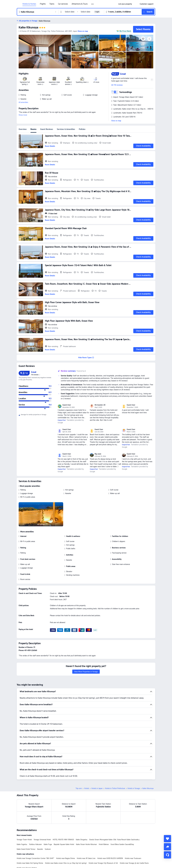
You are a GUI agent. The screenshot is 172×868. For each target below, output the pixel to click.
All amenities (23, 102)
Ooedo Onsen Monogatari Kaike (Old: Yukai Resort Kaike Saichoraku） (115, 840)
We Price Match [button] (125, 31)
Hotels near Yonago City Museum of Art (103, 863)
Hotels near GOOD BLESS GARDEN (110, 858)
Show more (23, 115)
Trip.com (79, 788)
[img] (45, 52)
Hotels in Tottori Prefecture (115, 788)
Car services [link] (63, 4)
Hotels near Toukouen (133, 858)
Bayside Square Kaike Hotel (64, 844)
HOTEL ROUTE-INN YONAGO (63, 840)
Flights (43, 4)
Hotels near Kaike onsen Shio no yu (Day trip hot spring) (66, 863)
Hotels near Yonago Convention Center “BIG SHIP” (35, 858)
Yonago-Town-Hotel (24, 840)
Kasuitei (40, 849)
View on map (116, 121)
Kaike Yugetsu (22, 844)
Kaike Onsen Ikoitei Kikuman (86, 844)
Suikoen (48, 849)
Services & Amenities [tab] (66, 129)
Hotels (87, 788)
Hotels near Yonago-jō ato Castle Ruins (134, 863)
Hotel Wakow (104, 844)
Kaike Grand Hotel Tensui (26, 849)
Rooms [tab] (33, 129)
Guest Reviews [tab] (47, 129)
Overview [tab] (23, 129)
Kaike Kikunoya (28, 27)
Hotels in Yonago (134, 788)
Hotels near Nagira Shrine (66, 858)
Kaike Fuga (48, 844)
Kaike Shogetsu (82, 840)
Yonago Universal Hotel (42, 840)
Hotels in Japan (97, 788)
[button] (93, 4)
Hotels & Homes (29, 4)
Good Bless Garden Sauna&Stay (122, 844)
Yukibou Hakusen (35, 844)
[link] (125, 4)
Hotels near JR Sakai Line (86, 858)
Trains (52, 4)
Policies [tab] (82, 129)
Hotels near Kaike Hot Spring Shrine (30, 863)
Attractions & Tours (80, 4)
